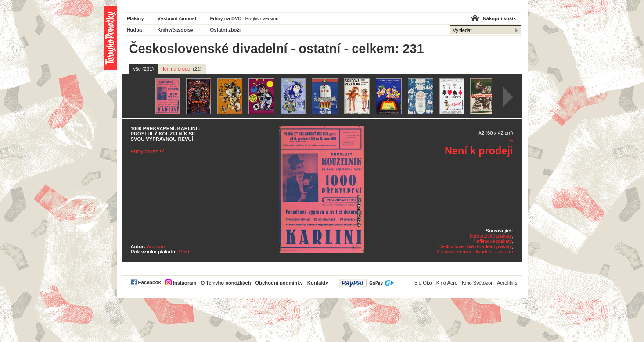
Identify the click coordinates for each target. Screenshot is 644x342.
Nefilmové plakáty (492, 241)
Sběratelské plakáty (491, 236)
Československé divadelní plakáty (475, 246)
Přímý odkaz (144, 151)
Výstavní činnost (177, 18)
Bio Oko (423, 283)
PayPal (367, 283)
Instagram (185, 283)
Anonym (156, 246)
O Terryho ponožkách (226, 283)
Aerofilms (507, 283)
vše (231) (144, 69)
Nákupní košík (500, 18)
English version (262, 18)
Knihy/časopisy (176, 30)
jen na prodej (182, 69)
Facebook (150, 282)
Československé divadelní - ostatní (475, 252)
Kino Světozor (477, 283)
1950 (184, 252)
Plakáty (135, 18)
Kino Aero (447, 283)
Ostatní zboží (226, 30)
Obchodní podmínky (279, 283)
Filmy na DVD (226, 18)
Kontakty (318, 283)
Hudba (135, 30)
